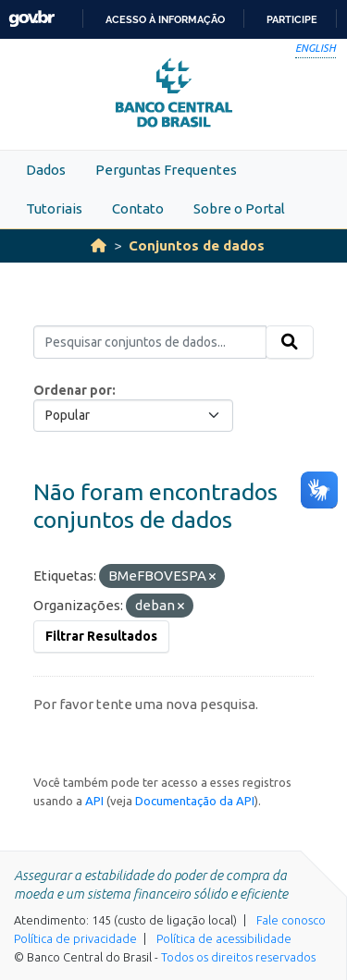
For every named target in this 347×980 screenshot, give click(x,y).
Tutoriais (54, 208)
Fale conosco (291, 920)
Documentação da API (195, 801)
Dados (46, 170)
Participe (292, 19)
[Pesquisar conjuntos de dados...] (150, 342)
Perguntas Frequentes (166, 170)
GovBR (31, 19)
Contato (138, 208)
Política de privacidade (75, 938)
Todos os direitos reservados (238, 957)
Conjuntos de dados (197, 245)
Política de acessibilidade (224, 938)
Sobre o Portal (239, 208)
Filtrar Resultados (101, 636)
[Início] (99, 245)
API (94, 801)
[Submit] (290, 342)
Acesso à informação (165, 19)
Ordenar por (73, 390)
